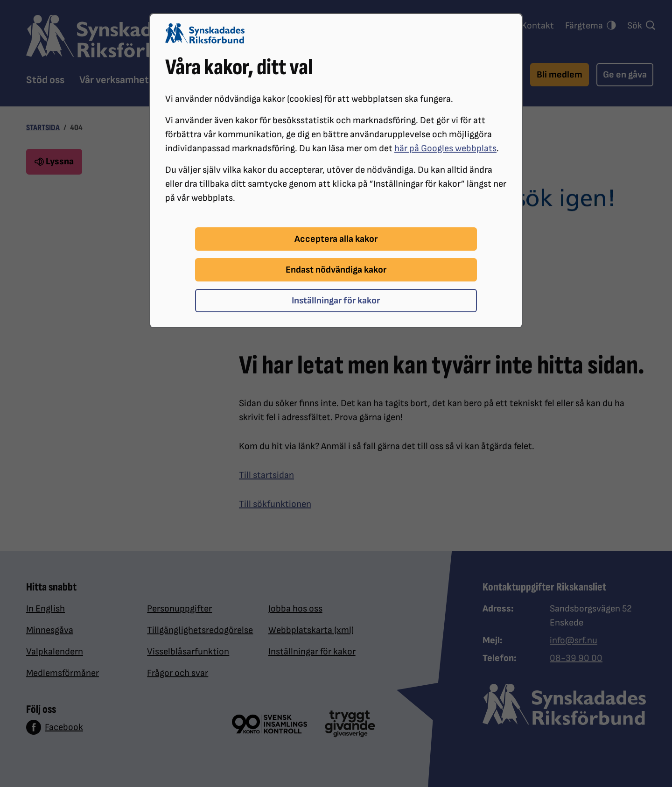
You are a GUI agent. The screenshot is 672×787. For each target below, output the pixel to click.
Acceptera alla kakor (336, 239)
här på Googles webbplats (445, 148)
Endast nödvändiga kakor (336, 270)
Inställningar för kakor (336, 301)
